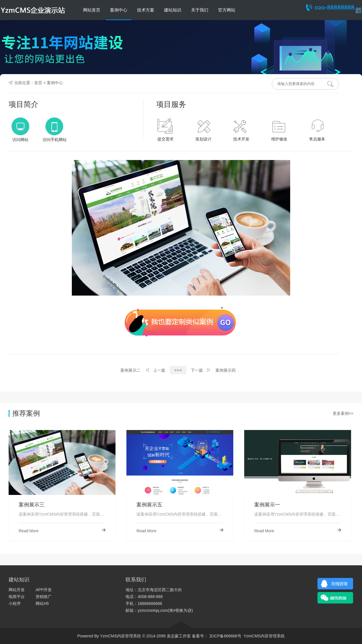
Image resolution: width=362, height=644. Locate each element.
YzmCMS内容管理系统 (264, 636)
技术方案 (146, 10)
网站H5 (42, 603)
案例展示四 (226, 370)
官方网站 (227, 10)
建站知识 (173, 10)
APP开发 (44, 590)
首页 (38, 83)
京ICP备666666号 (225, 636)
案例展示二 (130, 370)
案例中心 (119, 10)
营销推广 (44, 597)
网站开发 (17, 590)
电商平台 (17, 597)
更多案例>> (343, 413)
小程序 (15, 603)
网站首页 (92, 10)
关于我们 (200, 10)
